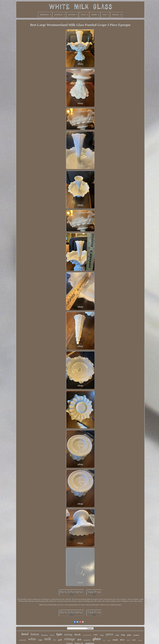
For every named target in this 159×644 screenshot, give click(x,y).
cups (40, 640)
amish (52, 635)
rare (95, 635)
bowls (78, 635)
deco (122, 640)
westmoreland (87, 635)
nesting (140, 640)
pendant (136, 635)
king (123, 635)
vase (134, 640)
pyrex (110, 634)
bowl (25, 634)
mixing (68, 634)
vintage (70, 639)
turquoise (87, 640)
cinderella (22, 640)
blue (104, 640)
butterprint (44, 635)
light (59, 634)
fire (54, 640)
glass (97, 639)
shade (115, 640)
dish (79, 640)
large (117, 635)
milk (48, 639)
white (32, 639)
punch (128, 640)
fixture (109, 640)
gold (60, 640)
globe (129, 635)
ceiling (102, 635)
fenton (35, 634)
